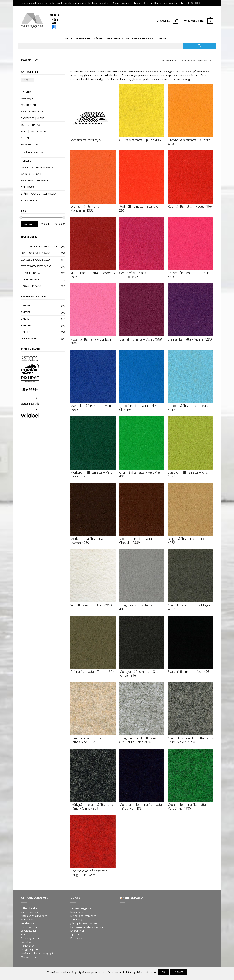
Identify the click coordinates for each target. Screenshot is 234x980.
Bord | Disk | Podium (34, 131)
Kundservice (115, 38)
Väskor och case (31, 174)
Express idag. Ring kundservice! (40, 246)
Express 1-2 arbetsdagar (36, 253)
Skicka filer (27, 919)
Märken (98, 38)
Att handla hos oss (140, 38)
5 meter (26, 332)
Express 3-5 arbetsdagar (36, 260)
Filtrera (29, 224)
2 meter (26, 312)
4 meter (29, 80)
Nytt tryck (27, 187)
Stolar (25, 138)
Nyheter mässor (134, 898)
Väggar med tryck (32, 111)
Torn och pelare (31, 125)
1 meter (26, 305)
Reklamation (28, 946)
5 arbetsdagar (30, 279)
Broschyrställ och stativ (37, 167)
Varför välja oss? (30, 912)
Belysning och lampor (35, 180)
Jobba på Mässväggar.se (84, 923)
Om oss (161, 38)
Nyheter (26, 92)
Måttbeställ (29, 105)
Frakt (24, 934)
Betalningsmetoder (32, 938)
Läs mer (179, 972)
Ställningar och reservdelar (39, 194)
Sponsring (76, 919)
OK (163, 972)
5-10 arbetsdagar (32, 286)
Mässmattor (30, 145)
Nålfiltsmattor (33, 152)
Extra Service (29, 200)
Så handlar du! (29, 908)
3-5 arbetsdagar (31, 273)
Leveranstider (29, 931)
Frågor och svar (29, 927)
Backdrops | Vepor (33, 118)
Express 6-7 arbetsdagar (36, 266)
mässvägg (185, 79)
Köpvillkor (26, 942)
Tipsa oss (76, 934)
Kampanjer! (83, 38)
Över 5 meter (29, 338)
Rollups (26, 161)
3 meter (26, 319)
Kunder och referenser (83, 916)
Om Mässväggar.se (81, 908)
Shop (69, 38)
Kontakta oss (77, 938)
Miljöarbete (77, 912)
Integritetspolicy (30, 949)
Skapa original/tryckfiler (34, 916)
